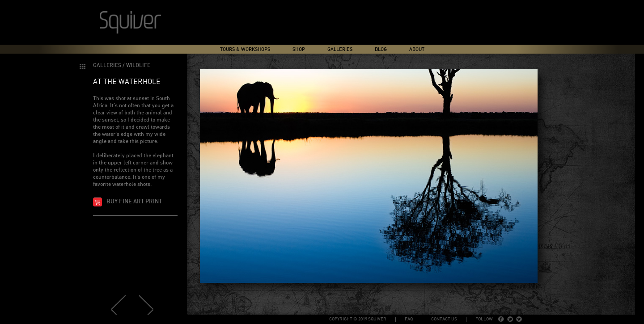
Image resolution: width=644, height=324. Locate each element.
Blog (381, 49)
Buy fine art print (134, 202)
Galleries (340, 49)
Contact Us (444, 319)
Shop (299, 49)
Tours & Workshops (245, 49)
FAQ (409, 319)
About (417, 49)
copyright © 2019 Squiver (358, 319)
